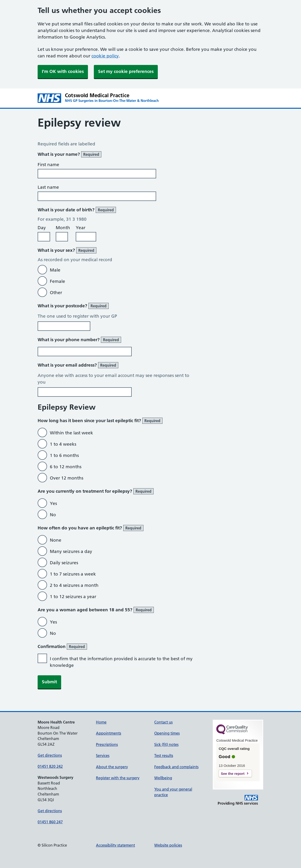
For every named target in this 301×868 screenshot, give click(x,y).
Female (57, 281)
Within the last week (71, 433)
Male (55, 270)
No (53, 515)
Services (103, 756)
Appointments (109, 733)
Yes (53, 503)
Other (56, 293)
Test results (164, 756)
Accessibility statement (115, 845)
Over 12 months (67, 478)
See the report (233, 774)
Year (81, 228)
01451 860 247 (50, 822)
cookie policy (105, 56)
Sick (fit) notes (166, 744)
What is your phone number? (79, 340)
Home (101, 722)
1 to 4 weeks (63, 444)
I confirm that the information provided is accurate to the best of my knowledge (121, 662)
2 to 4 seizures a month (74, 585)
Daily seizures (64, 563)
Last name (48, 187)
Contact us (163, 722)
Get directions (50, 755)
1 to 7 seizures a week (73, 574)
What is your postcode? (73, 306)
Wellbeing (163, 778)
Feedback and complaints (176, 767)
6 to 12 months (66, 467)
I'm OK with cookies (63, 71)
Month (63, 228)
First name (48, 165)
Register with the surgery (118, 778)
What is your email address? (78, 365)
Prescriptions (107, 744)
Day (42, 228)
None (56, 540)
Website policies (168, 845)
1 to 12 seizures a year (73, 597)
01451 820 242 (50, 766)
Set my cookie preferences (126, 71)
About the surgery (112, 767)
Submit (49, 682)
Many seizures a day (71, 551)
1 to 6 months (64, 455)
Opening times (167, 733)
